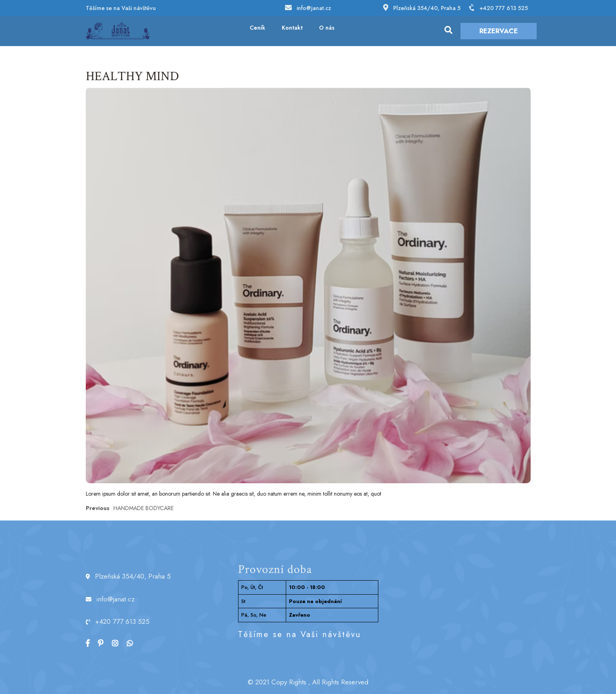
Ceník (258, 28)
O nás (327, 28)
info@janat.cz (314, 8)
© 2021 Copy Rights (277, 682)
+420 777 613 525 (504, 8)
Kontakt (292, 28)
